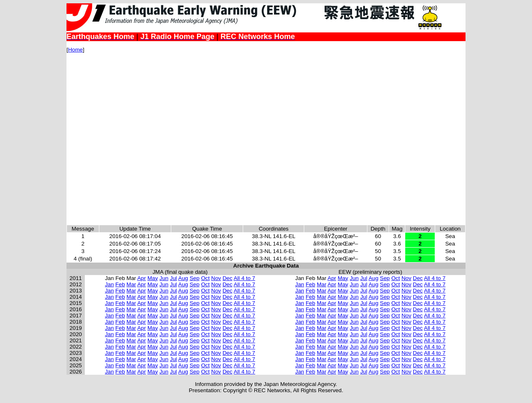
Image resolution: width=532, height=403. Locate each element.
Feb (120, 284)
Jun (164, 278)
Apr (142, 278)
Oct (206, 278)
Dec (227, 278)
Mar (131, 284)
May (153, 278)
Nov (216, 278)
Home (76, 50)
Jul (174, 278)
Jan (109, 284)
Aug (183, 278)
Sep (195, 278)
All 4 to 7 (244, 278)
